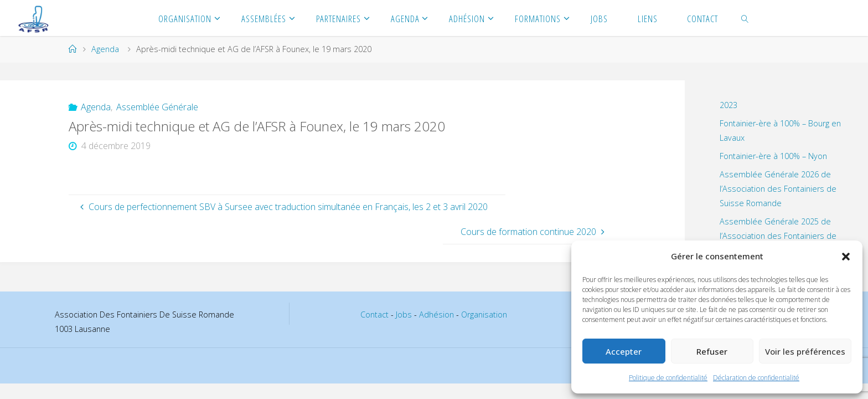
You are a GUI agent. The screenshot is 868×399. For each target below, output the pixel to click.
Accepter (624, 351)
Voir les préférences (805, 351)
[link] (745, 18)
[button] (846, 257)
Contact (374, 314)
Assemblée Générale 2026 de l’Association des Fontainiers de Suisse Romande (778, 189)
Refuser (712, 351)
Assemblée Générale (157, 107)
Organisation (484, 314)
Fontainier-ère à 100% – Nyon (773, 156)
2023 (728, 105)
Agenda (105, 49)
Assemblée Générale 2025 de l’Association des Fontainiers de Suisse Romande (778, 236)
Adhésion (436, 314)
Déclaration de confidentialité (756, 378)
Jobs (404, 314)
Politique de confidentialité (668, 378)
